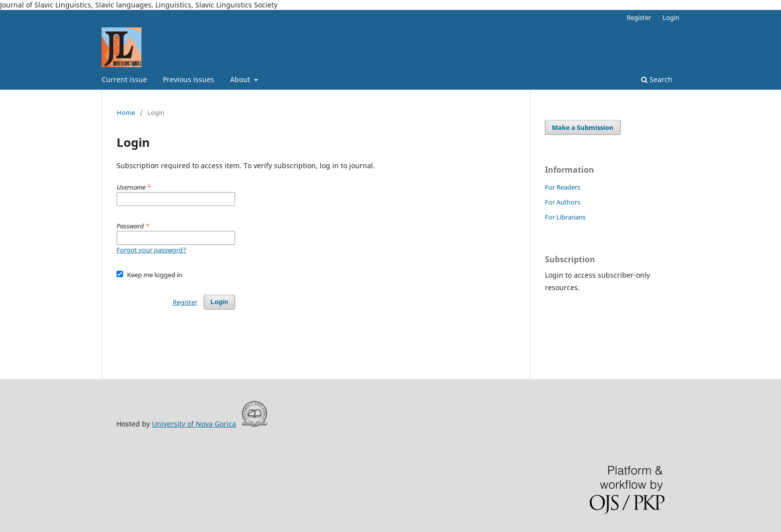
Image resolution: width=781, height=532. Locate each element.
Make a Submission (583, 127)
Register (639, 17)
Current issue (124, 79)
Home (126, 112)
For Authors (563, 202)
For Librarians (565, 217)
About (241, 79)
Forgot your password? (151, 250)
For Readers (563, 187)
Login (671, 17)
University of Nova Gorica (194, 424)
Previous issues (189, 79)
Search (657, 79)
